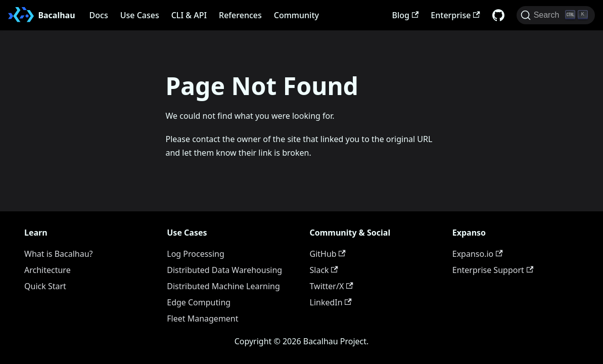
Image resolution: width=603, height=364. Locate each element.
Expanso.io (478, 254)
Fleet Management (202, 318)
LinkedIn (331, 302)
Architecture (48, 270)
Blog (406, 15)
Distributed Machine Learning (223, 286)
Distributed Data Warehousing (224, 270)
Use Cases (140, 15)
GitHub (328, 254)
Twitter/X (332, 286)
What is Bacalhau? (59, 254)
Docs (99, 15)
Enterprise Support (493, 270)
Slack (324, 270)
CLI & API (189, 15)
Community (296, 15)
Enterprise (455, 15)
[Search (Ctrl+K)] (556, 15)
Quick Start (45, 286)
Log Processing (196, 254)
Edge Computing (199, 302)
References (240, 15)
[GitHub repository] (498, 15)
